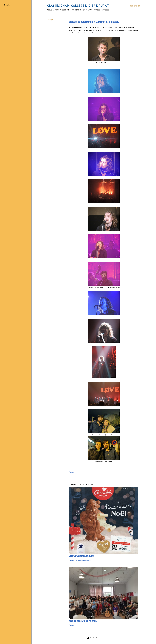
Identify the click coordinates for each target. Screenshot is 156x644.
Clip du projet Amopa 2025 (83, 621)
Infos (57, 10)
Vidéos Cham (66, 10)
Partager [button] (50, 20)
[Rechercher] (135, 6)
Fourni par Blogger (94, 638)
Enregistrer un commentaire (83, 560)
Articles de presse (101, 10)
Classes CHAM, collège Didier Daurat (78, 5)
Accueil (50, 10)
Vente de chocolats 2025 (82, 556)
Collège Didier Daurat (82, 10)
